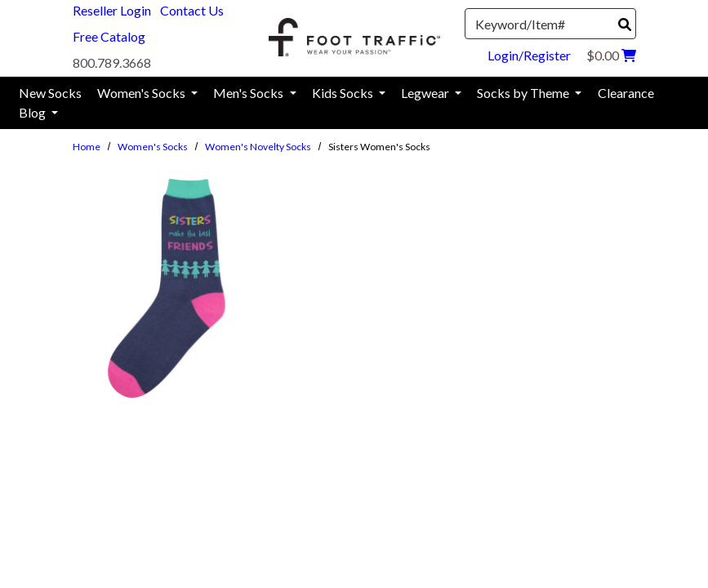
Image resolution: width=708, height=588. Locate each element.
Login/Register (529, 55)
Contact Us (192, 10)
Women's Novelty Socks (258, 147)
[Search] (625, 24)
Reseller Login (112, 10)
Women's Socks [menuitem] (142, 93)
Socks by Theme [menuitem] (524, 93)
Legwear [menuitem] (426, 93)
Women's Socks (153, 147)
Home (87, 147)
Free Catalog (109, 36)
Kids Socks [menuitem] (344, 93)
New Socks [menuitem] (50, 93)
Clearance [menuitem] (626, 93)
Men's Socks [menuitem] (249, 93)
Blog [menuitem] (33, 112)
